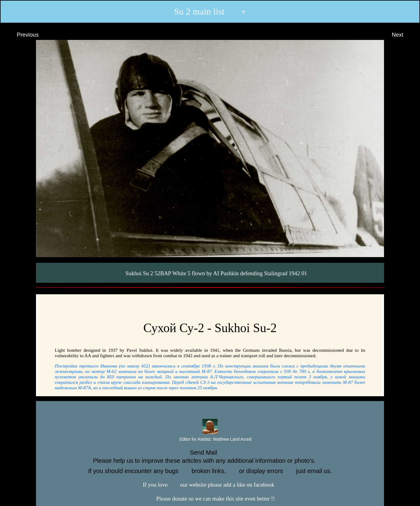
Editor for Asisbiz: (210, 439)
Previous (22, 35)
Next (403, 35)
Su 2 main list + (210, 11)
